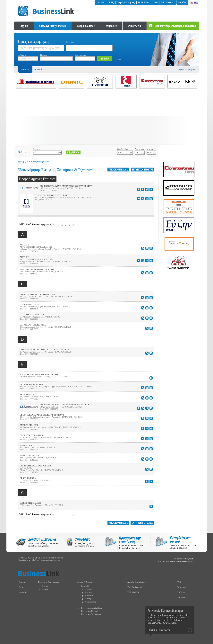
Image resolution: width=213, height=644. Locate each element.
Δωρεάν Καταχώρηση (136, 582)
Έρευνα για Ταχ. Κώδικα (91, 608)
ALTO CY (24, 245)
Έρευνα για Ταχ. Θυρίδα (91, 614)
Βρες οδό (85, 586)
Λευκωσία (89, 589)
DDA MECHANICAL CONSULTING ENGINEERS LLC (45, 350)
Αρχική (21, 162)
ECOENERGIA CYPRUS (31, 384)
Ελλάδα (39, 69)
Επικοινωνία (182, 597)
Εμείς (21, 587)
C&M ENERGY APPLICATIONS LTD (37, 294)
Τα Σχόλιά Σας (133, 592)
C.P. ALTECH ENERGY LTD (33, 325)
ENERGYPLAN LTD (29, 456)
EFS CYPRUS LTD (28, 395)
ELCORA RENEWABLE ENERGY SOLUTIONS (42, 415)
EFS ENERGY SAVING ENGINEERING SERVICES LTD (66, 186)
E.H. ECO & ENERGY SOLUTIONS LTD (39, 375)
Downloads (182, 587)
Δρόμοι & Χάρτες (85, 582)
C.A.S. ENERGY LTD (30, 304)
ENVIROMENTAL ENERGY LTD (35, 466)
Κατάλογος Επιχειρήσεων (38, 162)
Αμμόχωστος (90, 602)
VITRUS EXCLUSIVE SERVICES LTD (52, 195)
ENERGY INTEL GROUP (32, 435)
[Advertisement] (106, 118)
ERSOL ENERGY (28, 478)
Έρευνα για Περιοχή (90, 611)
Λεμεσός (89, 592)
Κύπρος (45, 586)
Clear (118, 60)
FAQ (179, 582)
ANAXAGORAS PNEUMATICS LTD (37, 269)
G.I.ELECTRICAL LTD (31, 503)
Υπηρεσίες (23, 592)
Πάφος (88, 599)
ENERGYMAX (27, 445)
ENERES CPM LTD (29, 425)
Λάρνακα (89, 596)
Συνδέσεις (181, 592)
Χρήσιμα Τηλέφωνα (187, 70)
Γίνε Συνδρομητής (135, 587)
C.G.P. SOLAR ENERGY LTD (33, 315)
